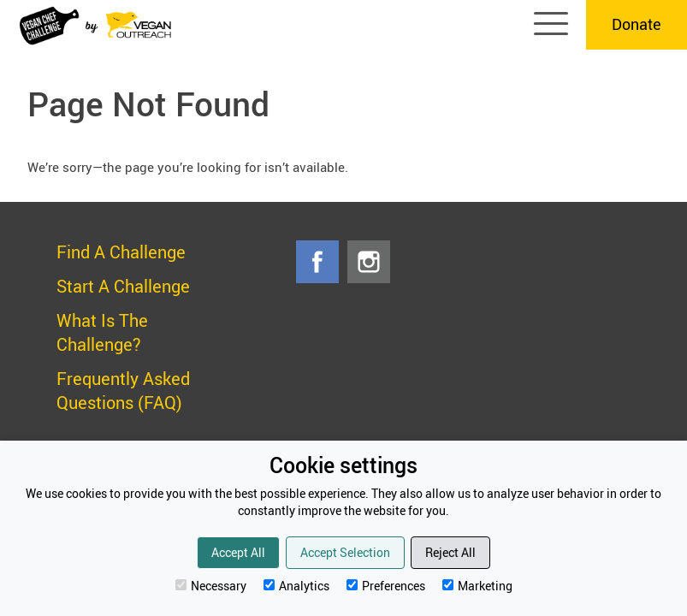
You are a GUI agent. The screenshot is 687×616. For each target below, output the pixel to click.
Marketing (477, 586)
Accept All (238, 552)
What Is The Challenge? (102, 332)
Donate (637, 24)
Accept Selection (345, 552)
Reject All (450, 552)
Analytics (296, 586)
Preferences (386, 586)
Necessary (211, 586)
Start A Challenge (123, 286)
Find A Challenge (121, 252)
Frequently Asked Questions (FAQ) (123, 391)
